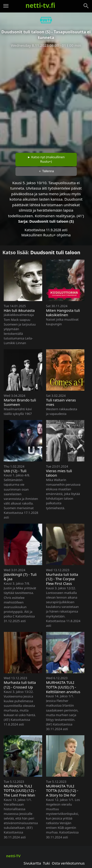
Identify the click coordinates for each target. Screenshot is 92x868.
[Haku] (86, 6)
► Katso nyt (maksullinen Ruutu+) (46, 159)
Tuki (46, 863)
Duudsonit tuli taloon (55, 252)
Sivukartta (32, 863)
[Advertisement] (46, 99)
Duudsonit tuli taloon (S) (52, 221)
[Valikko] (6, 6)
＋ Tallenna (46, 171)
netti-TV (13, 856)
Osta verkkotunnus (68, 863)
